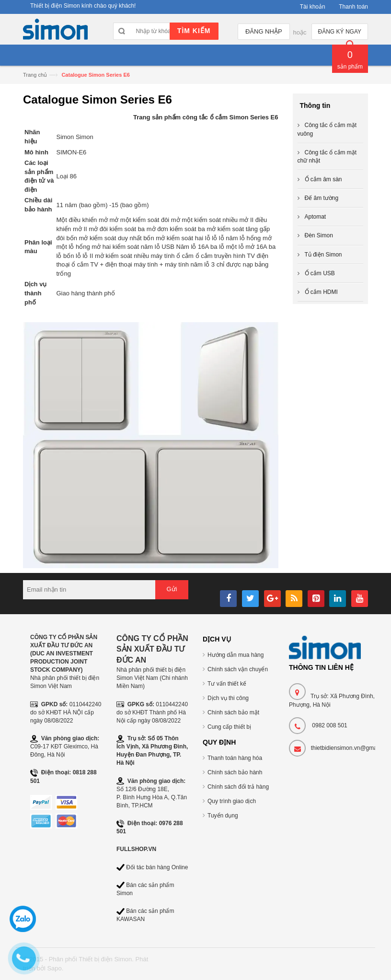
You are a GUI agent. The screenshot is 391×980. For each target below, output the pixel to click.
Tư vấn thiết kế (227, 684)
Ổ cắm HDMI (321, 292)
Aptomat (316, 217)
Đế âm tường (322, 198)
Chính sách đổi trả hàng (238, 787)
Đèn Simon (319, 235)
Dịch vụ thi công (228, 698)
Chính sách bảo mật (233, 712)
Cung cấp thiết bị (229, 727)
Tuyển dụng (223, 816)
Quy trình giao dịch (232, 801)
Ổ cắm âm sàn (323, 179)
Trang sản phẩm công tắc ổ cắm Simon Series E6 (206, 117)
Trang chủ (35, 75)
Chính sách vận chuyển (238, 669)
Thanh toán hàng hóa (235, 758)
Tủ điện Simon (323, 255)
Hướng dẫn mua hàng (236, 655)
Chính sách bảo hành (235, 772)
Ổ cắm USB (320, 273)
